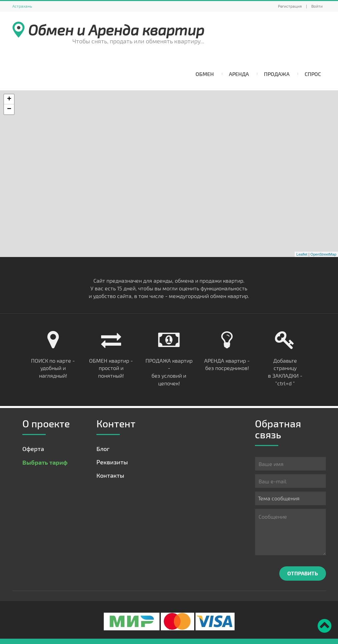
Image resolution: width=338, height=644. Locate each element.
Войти (317, 6)
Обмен (205, 74)
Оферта (33, 449)
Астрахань (22, 6)
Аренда (239, 74)
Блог (103, 449)
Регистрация (290, 6)
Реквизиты (112, 462)
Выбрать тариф (45, 462)
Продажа (277, 74)
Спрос (313, 74)
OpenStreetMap (323, 254)
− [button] (9, 109)
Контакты (110, 475)
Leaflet (302, 254)
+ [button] (9, 99)
